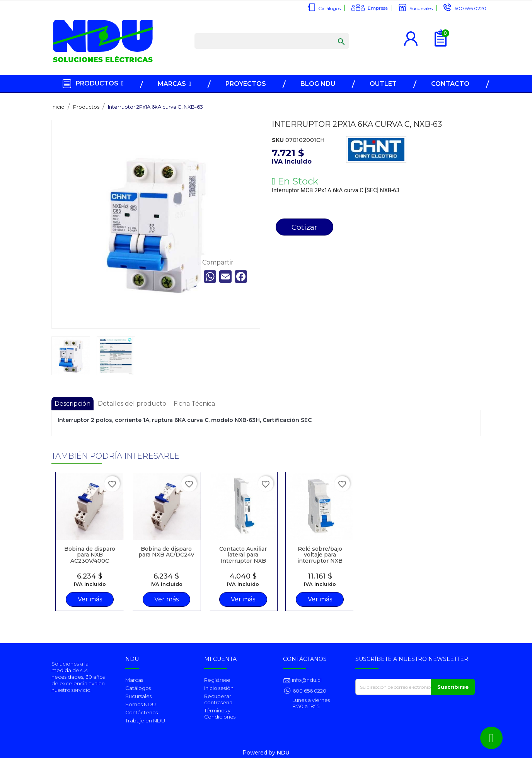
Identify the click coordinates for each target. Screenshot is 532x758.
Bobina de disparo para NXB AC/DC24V (166, 552)
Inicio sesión (219, 688)
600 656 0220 (470, 8)
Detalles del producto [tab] (132, 404)
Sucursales (421, 8)
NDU (283, 753)
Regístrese (217, 680)
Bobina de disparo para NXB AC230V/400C (90, 555)
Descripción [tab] (72, 404)
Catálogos (329, 8)
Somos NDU (141, 704)
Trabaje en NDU (145, 720)
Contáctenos (142, 712)
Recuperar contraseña (218, 699)
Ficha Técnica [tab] (194, 404)
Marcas (134, 680)
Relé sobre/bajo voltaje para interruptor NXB (320, 555)
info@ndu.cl (306, 680)
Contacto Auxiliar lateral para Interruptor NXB (243, 555)
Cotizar (304, 227)
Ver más (90, 599)
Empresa (378, 8)
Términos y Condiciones (220, 714)
